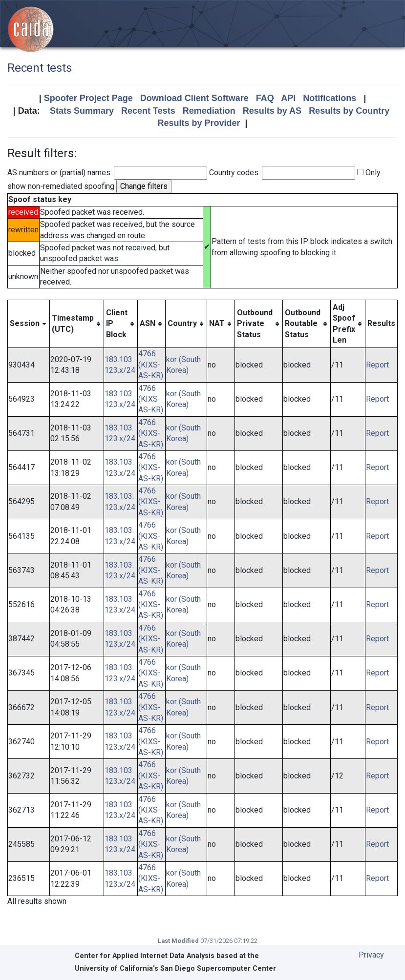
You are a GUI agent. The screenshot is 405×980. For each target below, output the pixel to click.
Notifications (330, 98)
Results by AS (272, 111)
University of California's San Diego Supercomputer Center (175, 969)
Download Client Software (194, 98)
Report (377, 365)
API (288, 98)
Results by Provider (199, 123)
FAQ (265, 98)
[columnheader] (29, 324)
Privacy (371, 955)
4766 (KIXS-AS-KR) (151, 365)
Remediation (209, 111)
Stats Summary (82, 111)
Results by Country (349, 111)
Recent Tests (148, 111)
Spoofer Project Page (88, 98)
